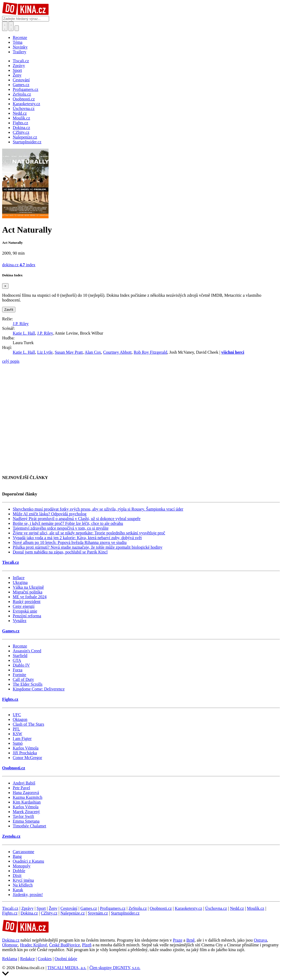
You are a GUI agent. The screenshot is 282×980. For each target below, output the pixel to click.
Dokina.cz (29, 913)
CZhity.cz (49, 913)
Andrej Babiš (24, 783)
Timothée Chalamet (29, 826)
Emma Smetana (26, 821)
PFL (16, 729)
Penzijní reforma (27, 616)
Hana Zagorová (26, 793)
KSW (18, 734)
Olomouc (10, 945)
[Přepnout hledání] (5, 26)
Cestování (69, 908)
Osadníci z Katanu (28, 861)
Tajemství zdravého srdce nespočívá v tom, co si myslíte (61, 528)
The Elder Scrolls (28, 684)
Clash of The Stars (28, 724)
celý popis (11, 361)
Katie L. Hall (24, 333)
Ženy (53, 908)
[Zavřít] (5, 286)
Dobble (19, 871)
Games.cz (11, 631)
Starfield (20, 656)
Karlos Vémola (26, 748)
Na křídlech (23, 885)
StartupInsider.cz (125, 913)
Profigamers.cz (113, 908)
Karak (18, 890)
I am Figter (22, 739)
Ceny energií (24, 606)
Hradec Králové (34, 945)
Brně (190, 940)
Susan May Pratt (69, 352)
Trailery (19, 52)
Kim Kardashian (27, 802)
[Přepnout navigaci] (17, 28)
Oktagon (20, 719)
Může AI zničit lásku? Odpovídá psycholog (50, 514)
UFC (17, 715)
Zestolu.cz (11, 836)
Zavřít (9, 310)
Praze (178, 940)
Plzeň (87, 945)
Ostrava (261, 940)
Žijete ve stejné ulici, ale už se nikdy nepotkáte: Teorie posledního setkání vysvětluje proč (89, 533)
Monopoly (22, 866)
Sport (41, 908)
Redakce (27, 959)
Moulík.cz (256, 908)
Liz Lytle (45, 352)
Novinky (20, 47)
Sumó (18, 743)
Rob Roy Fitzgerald (150, 352)
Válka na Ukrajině (28, 587)
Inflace (19, 578)
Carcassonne (23, 852)
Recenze (20, 37)
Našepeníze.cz (73, 913)
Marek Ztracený (26, 812)
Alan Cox (93, 352)
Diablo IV (21, 665)
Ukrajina (20, 582)
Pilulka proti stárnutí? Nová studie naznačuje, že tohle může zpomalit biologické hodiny (88, 547)
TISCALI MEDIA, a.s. (67, 968)
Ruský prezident (27, 602)
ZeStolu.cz (138, 908)
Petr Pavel (21, 788)
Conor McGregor (27, 758)
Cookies (45, 959)
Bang (17, 856)
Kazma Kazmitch (28, 797)
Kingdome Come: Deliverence (39, 689)
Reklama (10, 959)
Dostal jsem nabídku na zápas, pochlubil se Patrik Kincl (60, 552)
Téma (18, 42)
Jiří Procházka (25, 753)
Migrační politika (28, 592)
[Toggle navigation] (11, 26)
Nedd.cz (237, 908)
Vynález (20, 621)
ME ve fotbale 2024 (30, 597)
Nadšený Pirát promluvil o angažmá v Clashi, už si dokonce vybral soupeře (77, 519)
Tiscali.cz (10, 562)
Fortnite (19, 675)
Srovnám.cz (98, 913)
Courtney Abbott (117, 352)
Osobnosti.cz (14, 768)
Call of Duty (23, 679)
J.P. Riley (21, 324)
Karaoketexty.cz (188, 908)
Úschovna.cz (216, 908)
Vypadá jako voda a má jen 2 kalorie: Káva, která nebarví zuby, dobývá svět (77, 538)
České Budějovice (64, 945)
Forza (18, 670)
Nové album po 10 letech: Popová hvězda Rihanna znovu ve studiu (70, 542)
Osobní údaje (66, 959)
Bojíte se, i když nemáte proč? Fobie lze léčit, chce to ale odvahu (68, 523)
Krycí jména (23, 880)
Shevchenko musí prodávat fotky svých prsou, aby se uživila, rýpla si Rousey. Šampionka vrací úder (98, 509)
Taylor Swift (23, 816)
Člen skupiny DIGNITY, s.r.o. (115, 968)
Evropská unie (25, 611)
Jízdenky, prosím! (28, 895)
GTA (17, 660)
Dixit (17, 875)
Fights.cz (10, 699)
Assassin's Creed (27, 651)
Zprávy (27, 908)
